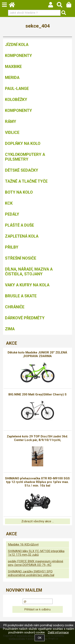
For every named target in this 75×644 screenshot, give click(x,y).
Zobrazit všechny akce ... (38, 521)
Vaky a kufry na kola (27, 285)
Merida (12, 78)
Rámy (11, 121)
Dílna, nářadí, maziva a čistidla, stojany (29, 272)
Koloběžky (16, 100)
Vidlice (12, 132)
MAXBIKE (13, 67)
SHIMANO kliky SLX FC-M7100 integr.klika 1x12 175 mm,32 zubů (36, 553)
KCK (9, 203)
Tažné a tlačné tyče (26, 181)
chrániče (15, 307)
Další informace (58, 632)
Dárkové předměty (25, 318)
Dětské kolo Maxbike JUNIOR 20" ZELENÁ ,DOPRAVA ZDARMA (37, 354)
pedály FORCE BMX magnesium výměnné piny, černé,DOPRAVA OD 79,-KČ (36, 563)
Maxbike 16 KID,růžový (23, 544)
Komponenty (18, 56)
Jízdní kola (17, 45)
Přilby (12, 247)
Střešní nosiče (21, 258)
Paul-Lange (17, 89)
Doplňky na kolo (23, 143)
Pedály (12, 214)
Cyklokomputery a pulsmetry (25, 157)
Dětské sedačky (22, 170)
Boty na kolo (19, 192)
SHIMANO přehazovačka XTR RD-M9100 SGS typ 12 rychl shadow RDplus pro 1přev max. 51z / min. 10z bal (37, 482)
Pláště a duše (19, 225)
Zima (10, 329)
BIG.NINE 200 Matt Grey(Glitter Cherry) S (37, 394)
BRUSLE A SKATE (21, 296)
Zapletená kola (22, 236)
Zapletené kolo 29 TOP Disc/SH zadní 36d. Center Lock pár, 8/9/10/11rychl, (37, 438)
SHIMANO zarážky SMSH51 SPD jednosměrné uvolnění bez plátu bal (31, 573)
